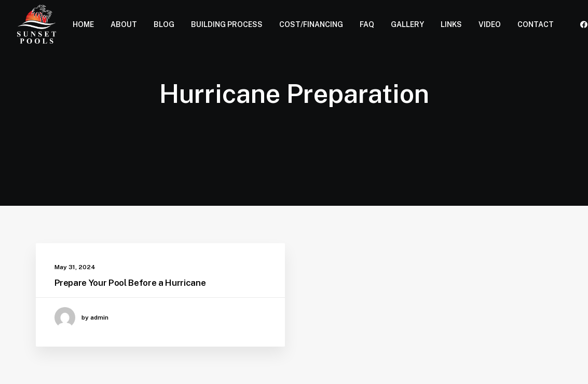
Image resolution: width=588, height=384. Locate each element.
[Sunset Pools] (37, 24)
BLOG (164, 24)
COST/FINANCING (311, 24)
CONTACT (536, 24)
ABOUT (124, 24)
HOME (83, 24)
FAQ (367, 24)
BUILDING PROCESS (227, 24)
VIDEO (490, 24)
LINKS (451, 24)
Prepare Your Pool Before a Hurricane (130, 283)
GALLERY (407, 24)
